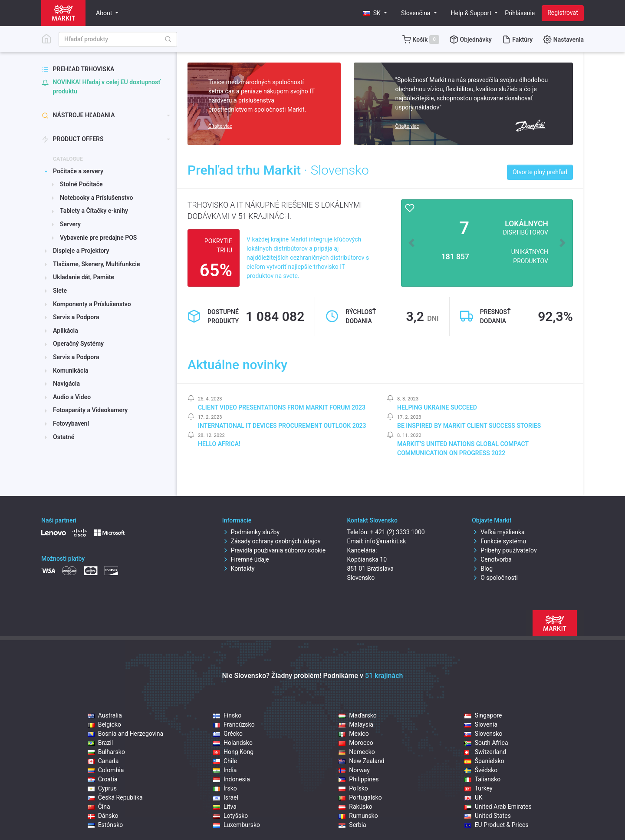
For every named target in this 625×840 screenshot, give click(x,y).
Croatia (103, 779)
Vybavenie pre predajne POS (98, 238)
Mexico (354, 734)
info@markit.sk (385, 541)
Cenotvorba (492, 559)
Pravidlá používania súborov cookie (274, 550)
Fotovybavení (71, 423)
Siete (60, 291)
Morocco (356, 743)
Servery (70, 224)
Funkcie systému (499, 541)
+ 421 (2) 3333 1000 (398, 532)
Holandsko (233, 743)
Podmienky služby (251, 532)
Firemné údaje (246, 559)
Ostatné (64, 437)
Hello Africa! (219, 444)
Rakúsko (355, 807)
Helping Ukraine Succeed (437, 407)
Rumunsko (358, 816)
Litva (225, 807)
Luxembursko (237, 825)
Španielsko (484, 761)
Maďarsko (357, 715)
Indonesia (232, 779)
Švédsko (481, 770)
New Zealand (361, 761)
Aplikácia (66, 331)
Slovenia (481, 724)
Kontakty (238, 569)
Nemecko (357, 752)
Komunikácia (71, 370)
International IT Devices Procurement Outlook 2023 (282, 426)
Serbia (352, 825)
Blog (482, 569)
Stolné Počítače (81, 184)
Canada (103, 761)
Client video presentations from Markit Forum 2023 (282, 407)
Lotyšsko (230, 816)
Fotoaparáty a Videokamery (90, 410)
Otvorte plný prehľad (540, 172)
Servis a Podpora (76, 317)
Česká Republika (115, 797)
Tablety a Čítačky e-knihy (94, 211)
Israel (226, 797)
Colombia (106, 770)
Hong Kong (233, 752)
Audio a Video (72, 397)
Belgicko (104, 724)
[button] (375, 13)
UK (474, 797)
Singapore (483, 715)
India (225, 770)
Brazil (100, 743)
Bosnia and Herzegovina (126, 734)
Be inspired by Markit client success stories (469, 426)
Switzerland (485, 752)
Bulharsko (106, 752)
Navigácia (66, 384)
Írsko (225, 788)
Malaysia (356, 724)
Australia (105, 715)
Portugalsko (360, 797)
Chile (225, 761)
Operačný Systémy (78, 344)
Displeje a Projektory (81, 251)
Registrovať (563, 13)
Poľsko (353, 788)
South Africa (486, 743)
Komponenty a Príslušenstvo (92, 304)
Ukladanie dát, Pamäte (84, 277)
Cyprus (102, 788)
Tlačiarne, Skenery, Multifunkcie (96, 264)
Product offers (73, 139)
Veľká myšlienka (498, 532)
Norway (354, 770)
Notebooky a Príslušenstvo (96, 198)
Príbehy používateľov (504, 550)
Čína (99, 807)
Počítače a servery (78, 171)
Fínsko (227, 715)
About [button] (105, 13)
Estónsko (105, 825)
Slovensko (484, 734)
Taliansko (483, 779)
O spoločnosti (495, 578)
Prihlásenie (520, 13)
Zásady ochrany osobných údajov (271, 541)
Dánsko (103, 816)
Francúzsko (234, 724)
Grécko (228, 734)
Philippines (359, 779)
